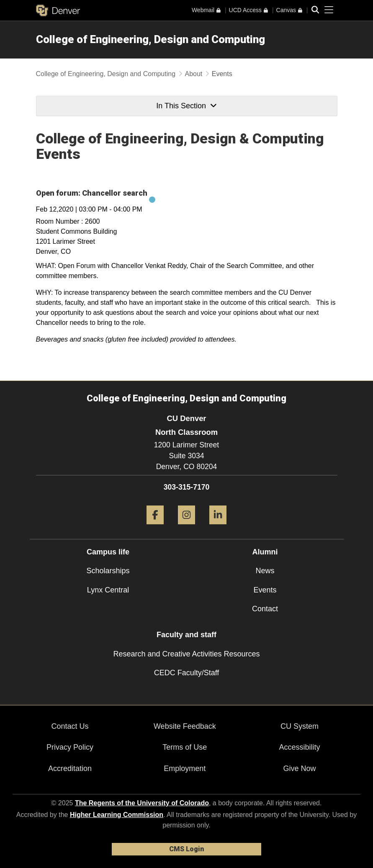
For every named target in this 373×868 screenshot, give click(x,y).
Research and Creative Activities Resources (186, 654)
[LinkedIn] (218, 527)
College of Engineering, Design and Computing (150, 39)
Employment (185, 768)
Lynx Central (108, 590)
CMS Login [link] (186, 849)
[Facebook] (155, 527)
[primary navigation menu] (329, 10)
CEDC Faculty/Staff (187, 673)
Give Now (300, 768)
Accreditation (70, 768)
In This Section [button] (186, 106)
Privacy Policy (70, 747)
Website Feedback (185, 726)
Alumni (265, 552)
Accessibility (300, 747)
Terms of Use (185, 747)
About (194, 74)
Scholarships (108, 571)
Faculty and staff (186, 635)
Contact (265, 609)
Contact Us (70, 726)
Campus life (108, 552)
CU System (300, 726)
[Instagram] (186, 527)
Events (265, 590)
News (265, 571)
